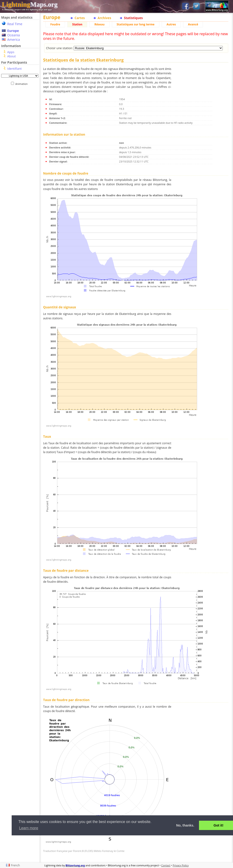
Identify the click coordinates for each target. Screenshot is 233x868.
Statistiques (133, 18)
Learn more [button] (29, 828)
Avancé (193, 24)
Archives (104, 18)
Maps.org (30, 4)
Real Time (15, 24)
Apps (11, 52)
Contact (166, 865)
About (12, 56)
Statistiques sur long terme (136, 24)
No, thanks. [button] (185, 825)
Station (77, 24)
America (14, 40)
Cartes (80, 18)
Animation (22, 84)
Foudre (55, 24)
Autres (171, 24)
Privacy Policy (181, 865)
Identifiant (14, 69)
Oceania (14, 35)
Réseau (99, 24)
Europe (13, 31)
